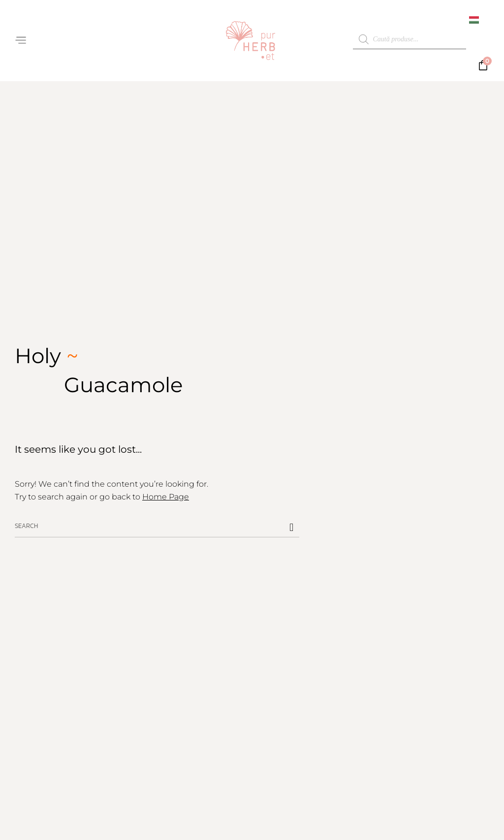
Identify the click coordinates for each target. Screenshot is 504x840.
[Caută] (291, 527)
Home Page (166, 497)
